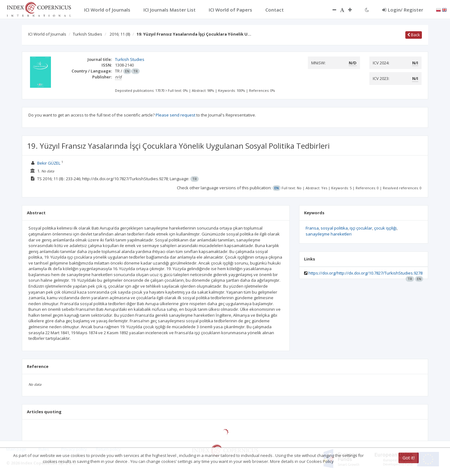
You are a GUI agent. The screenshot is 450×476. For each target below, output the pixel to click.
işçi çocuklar (361, 228)
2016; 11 (120, 34)
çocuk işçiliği (385, 228)
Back (414, 35)
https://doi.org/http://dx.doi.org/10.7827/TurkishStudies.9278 (365, 273)
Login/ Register (403, 10)
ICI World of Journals (47, 34)
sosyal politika (334, 228)
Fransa (312, 228)
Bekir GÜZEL (49, 163)
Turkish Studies (87, 34)
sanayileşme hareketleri (329, 234)
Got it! (409, 458)
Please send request (175, 115)
